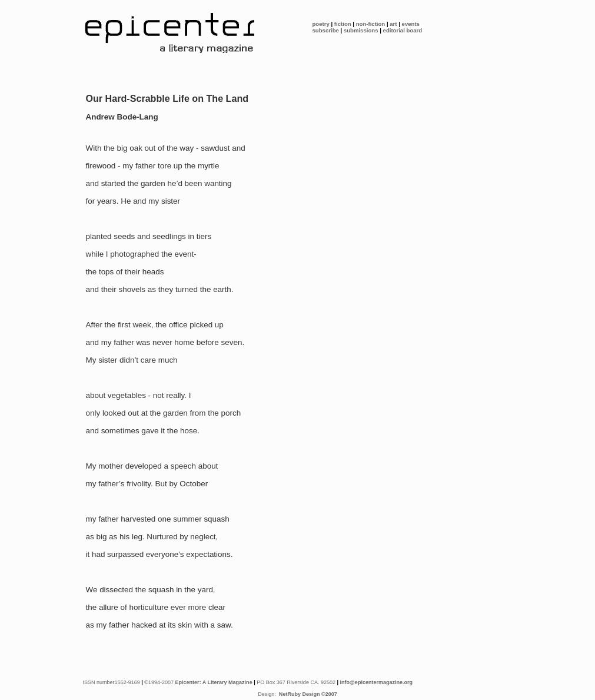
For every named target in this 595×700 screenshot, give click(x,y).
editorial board (403, 30)
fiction (343, 24)
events (411, 24)
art (393, 24)
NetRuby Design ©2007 (307, 694)
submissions (361, 30)
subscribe (326, 30)
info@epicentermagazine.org (377, 682)
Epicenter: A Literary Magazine (214, 682)
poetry (321, 24)
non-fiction (371, 24)
